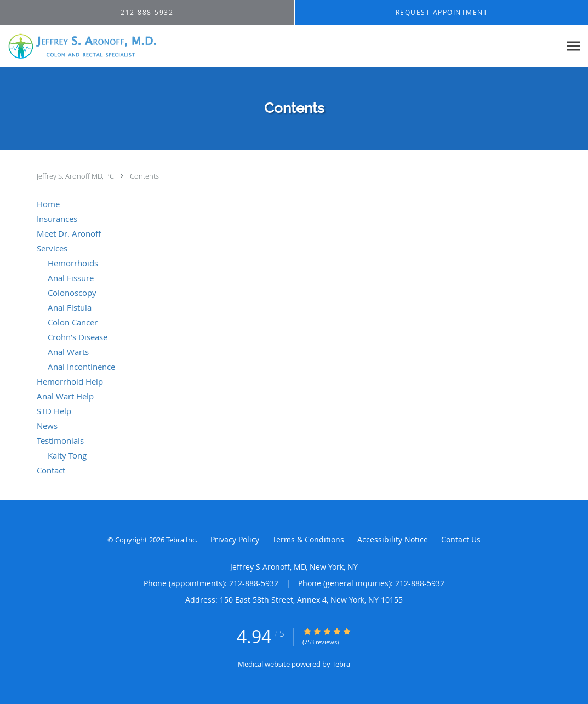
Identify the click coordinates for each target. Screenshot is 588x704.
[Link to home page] (80, 46)
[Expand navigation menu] (573, 46)
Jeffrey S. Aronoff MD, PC (76, 176)
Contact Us (461, 539)
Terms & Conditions (308, 539)
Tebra (341, 664)
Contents (144, 176)
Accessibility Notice (393, 539)
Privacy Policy (235, 539)
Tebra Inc (181, 540)
